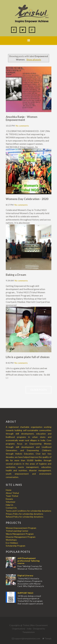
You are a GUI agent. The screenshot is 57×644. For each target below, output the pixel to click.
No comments (22, 126)
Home (9, 490)
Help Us (9, 505)
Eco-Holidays (12, 543)
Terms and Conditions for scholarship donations (28, 511)
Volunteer (11, 502)
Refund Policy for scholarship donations (25, 517)
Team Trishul (12, 496)
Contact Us (11, 508)
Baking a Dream (16, 275)
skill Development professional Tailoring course (28, 561)
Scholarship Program (16, 546)
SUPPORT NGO (25, 593)
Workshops (11, 540)
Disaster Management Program (21, 537)
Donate (9, 499)
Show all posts (34, 60)
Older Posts (38, 390)
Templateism (28, 632)
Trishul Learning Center (17, 531)
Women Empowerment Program (21, 528)
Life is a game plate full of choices (28, 357)
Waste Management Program (20, 534)
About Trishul (12, 493)
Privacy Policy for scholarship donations (24, 514)
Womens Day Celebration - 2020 (27, 199)
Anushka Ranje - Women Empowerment (22, 118)
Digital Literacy (25, 575)
